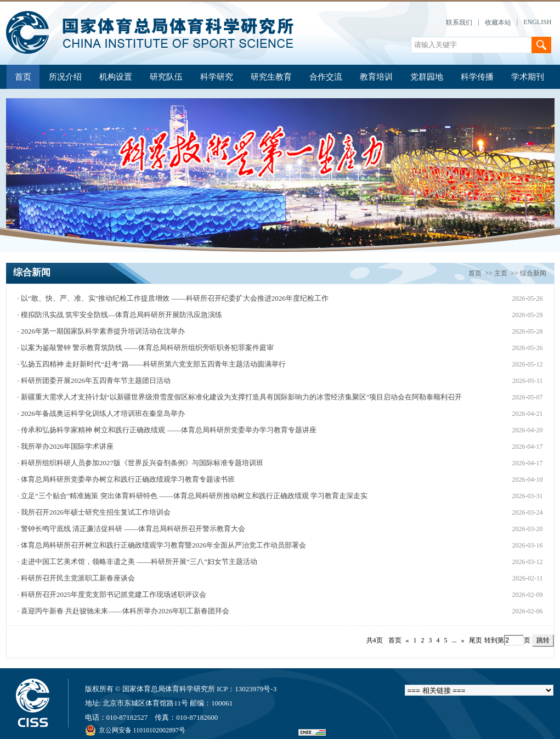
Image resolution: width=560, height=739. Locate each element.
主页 (501, 273)
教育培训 (376, 77)
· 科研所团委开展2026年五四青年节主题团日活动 (94, 380)
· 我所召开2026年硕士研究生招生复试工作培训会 (94, 512)
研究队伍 (166, 77)
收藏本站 (498, 22)
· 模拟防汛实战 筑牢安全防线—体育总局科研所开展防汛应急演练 (120, 315)
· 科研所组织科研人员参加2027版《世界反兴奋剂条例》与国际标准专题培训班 (140, 463)
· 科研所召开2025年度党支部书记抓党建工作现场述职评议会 (112, 594)
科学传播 (477, 77)
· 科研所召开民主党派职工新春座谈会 (76, 578)
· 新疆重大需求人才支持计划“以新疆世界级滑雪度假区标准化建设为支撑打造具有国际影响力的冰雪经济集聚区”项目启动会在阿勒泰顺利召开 (239, 397)
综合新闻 (533, 273)
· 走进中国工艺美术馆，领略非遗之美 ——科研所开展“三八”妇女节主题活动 (137, 562)
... (454, 640)
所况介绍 (65, 77)
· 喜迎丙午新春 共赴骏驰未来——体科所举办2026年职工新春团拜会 (123, 611)
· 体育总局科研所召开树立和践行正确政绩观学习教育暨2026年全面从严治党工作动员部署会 (162, 545)
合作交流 (326, 77)
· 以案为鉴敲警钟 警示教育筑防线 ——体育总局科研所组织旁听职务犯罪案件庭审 (145, 348)
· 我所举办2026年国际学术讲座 (65, 446)
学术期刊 (528, 77)
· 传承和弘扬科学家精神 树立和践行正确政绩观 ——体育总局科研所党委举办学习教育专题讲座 (167, 430)
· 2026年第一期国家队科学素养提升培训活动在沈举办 (101, 331)
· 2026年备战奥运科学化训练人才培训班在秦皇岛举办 (101, 413)
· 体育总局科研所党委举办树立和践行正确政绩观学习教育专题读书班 (126, 479)
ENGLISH (537, 22)
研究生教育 (271, 77)
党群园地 (427, 77)
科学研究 (217, 77)
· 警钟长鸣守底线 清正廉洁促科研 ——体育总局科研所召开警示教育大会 (131, 529)
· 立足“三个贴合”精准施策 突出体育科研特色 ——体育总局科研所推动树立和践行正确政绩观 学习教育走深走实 (192, 496)
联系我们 (459, 22)
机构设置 (116, 77)
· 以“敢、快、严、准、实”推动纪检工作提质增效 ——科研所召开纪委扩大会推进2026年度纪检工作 (172, 298)
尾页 (476, 640)
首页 (23, 77)
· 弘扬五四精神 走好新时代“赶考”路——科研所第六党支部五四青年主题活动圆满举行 (151, 364)
